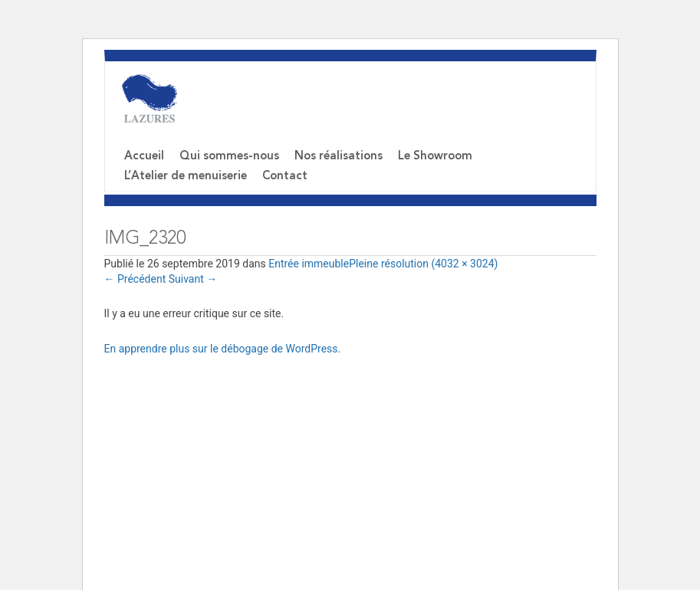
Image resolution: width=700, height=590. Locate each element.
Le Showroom (435, 157)
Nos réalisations (338, 157)
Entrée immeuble (309, 264)
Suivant (193, 279)
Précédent (135, 279)
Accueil (144, 157)
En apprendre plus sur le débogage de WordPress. (223, 349)
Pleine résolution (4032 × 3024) (423, 264)
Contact (285, 177)
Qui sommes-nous (229, 157)
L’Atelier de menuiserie (186, 177)
